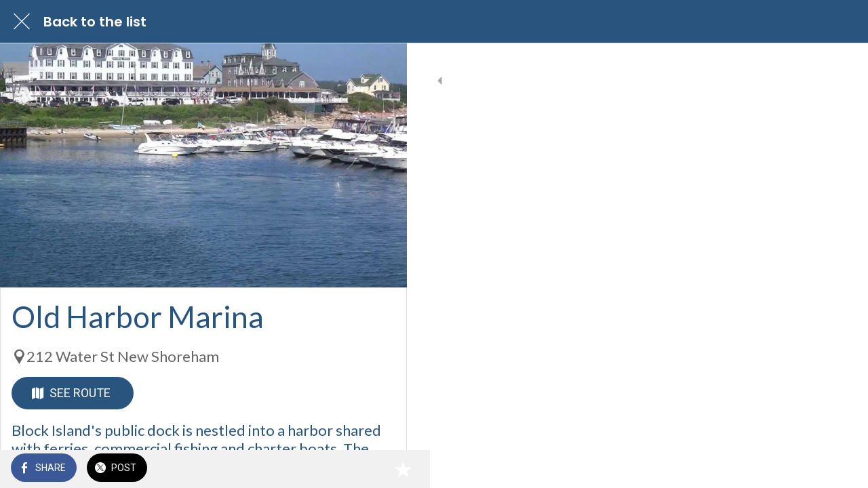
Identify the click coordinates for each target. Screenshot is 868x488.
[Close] (22, 22)
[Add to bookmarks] (380, 469)
